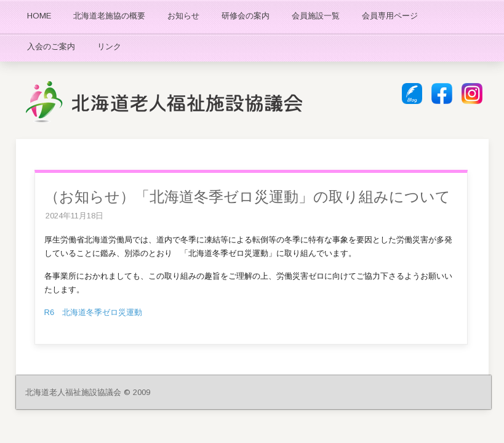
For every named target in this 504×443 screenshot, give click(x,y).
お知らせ (183, 16)
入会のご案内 (51, 46)
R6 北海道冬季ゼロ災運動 (94, 312)
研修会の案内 (246, 16)
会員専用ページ (390, 16)
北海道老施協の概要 (109, 16)
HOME (39, 16)
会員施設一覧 (316, 16)
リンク (109, 46)
